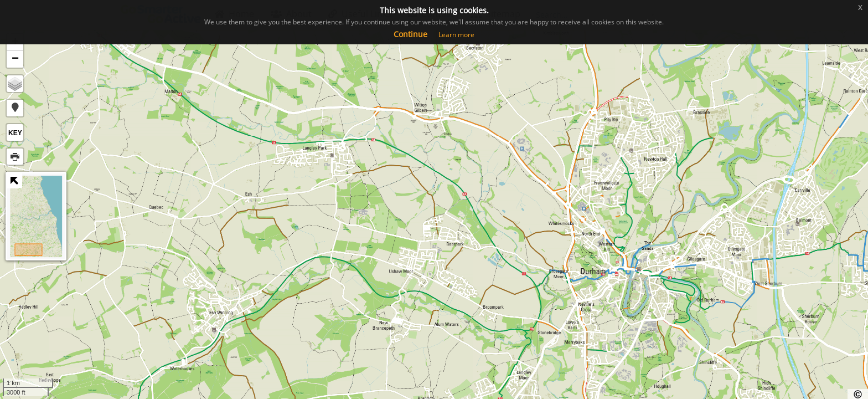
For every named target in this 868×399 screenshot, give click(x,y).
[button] (15, 108)
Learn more (456, 35)
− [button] (15, 59)
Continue (410, 34)
